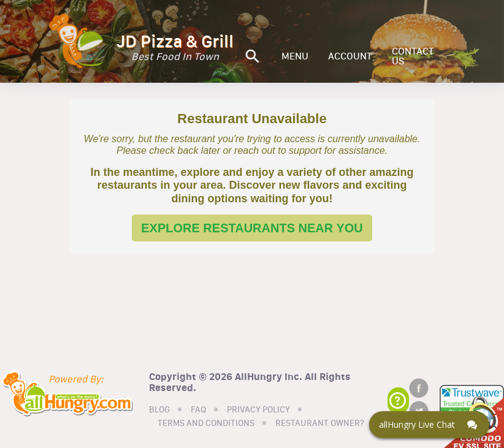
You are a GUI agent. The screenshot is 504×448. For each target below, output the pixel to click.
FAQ (198, 410)
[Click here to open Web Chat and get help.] (429, 425)
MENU (295, 56)
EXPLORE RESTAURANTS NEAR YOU (252, 228)
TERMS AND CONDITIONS (206, 423)
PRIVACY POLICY (258, 410)
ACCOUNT (350, 56)
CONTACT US (413, 56)
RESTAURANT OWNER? (320, 423)
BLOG (159, 410)
